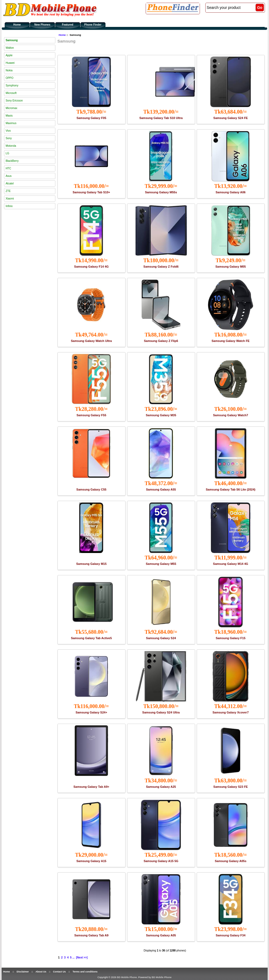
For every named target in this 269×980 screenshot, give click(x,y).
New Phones (42, 25)
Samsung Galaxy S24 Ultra (161, 712)
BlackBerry (12, 161)
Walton (10, 48)
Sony (9, 138)
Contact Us (59, 972)
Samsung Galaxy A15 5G (161, 861)
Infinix (9, 206)
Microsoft (11, 93)
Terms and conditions (85, 972)
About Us (41, 972)
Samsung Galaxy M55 (161, 564)
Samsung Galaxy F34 (231, 935)
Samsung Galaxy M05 (230, 267)
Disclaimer (23, 972)
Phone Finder (93, 25)
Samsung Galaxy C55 (91, 489)
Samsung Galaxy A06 (230, 192)
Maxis (9, 116)
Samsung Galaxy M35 (161, 415)
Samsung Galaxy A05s (231, 861)
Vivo (8, 131)
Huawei (10, 63)
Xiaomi (10, 199)
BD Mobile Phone (127, 977)
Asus (9, 176)
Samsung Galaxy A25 (161, 787)
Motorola (11, 146)
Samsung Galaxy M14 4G (231, 564)
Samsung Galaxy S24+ (91, 712)
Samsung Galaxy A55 (161, 489)
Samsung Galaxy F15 (231, 638)
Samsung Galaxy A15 (91, 861)
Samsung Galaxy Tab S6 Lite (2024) (231, 489)
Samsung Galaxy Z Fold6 (161, 267)
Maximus (11, 123)
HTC (8, 168)
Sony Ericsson (14, 101)
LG (7, 153)
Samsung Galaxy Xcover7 (231, 712)
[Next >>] (82, 958)
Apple (9, 55)
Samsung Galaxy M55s (161, 192)
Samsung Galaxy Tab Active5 (91, 638)
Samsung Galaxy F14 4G (91, 267)
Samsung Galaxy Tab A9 (91, 935)
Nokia (9, 70)
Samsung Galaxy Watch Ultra (91, 341)
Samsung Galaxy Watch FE (230, 341)
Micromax (11, 108)
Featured (67, 25)
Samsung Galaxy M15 (91, 564)
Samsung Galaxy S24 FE (231, 118)
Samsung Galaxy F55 (92, 415)
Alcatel (10, 183)
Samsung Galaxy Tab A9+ (91, 787)
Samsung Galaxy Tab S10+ (91, 192)
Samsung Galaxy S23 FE (231, 787)
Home (17, 25)
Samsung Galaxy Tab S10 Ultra (161, 118)
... (73, 958)
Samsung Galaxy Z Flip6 (161, 341)
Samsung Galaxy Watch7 (231, 415)
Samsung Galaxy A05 (161, 935)
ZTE (8, 191)
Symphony (12, 85)
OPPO (10, 78)
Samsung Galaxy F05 (92, 118)
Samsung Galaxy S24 (161, 638)
